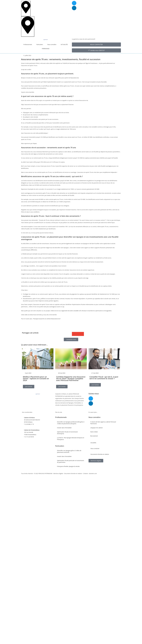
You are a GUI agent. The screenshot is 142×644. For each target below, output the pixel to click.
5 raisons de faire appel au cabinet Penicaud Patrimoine (103, 423)
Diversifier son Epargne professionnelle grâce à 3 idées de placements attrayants (71, 423)
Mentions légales (58, 473)
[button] (74, 334)
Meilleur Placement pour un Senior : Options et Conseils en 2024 (36, 379)
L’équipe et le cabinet (96, 428)
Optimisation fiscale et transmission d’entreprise (67, 433)
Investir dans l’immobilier (64, 428)
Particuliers (40, 45)
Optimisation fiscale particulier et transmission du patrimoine (71, 461)
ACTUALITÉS (64, 44)
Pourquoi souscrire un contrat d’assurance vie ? (47, 319)
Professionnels (28, 45)
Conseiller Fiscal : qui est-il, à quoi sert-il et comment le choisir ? (104, 378)
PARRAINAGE (46, 49)
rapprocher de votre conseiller (70, 311)
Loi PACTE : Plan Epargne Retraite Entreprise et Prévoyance (71, 439)
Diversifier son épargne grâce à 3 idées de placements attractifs (69, 451)
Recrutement (94, 436)
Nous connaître (52, 45)
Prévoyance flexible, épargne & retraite (68, 466)
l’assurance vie (74, 78)
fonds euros (26, 254)
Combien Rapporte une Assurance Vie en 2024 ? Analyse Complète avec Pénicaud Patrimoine (71, 379)
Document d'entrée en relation (73, 473)
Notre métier (94, 432)
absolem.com (93, 473)
